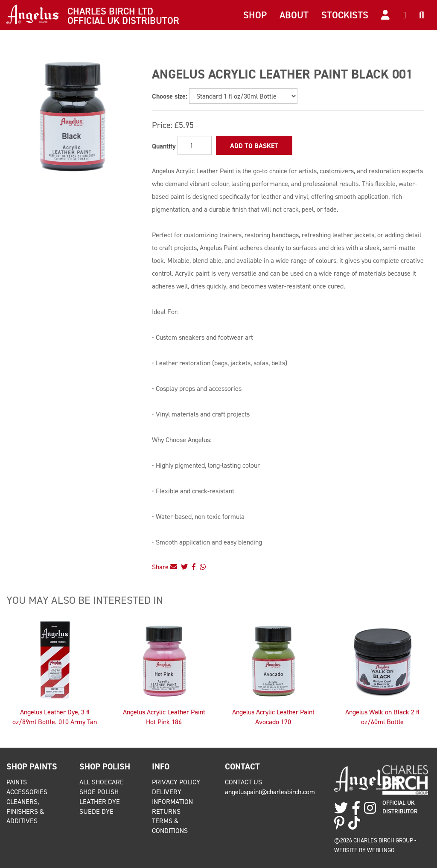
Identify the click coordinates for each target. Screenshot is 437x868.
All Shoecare (102, 782)
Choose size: (170, 96)
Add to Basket (254, 146)
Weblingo (381, 850)
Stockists (345, 15)
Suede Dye (96, 811)
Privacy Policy (176, 782)
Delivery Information (172, 797)
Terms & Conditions (170, 826)
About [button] (294, 15)
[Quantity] (195, 145)
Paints (17, 782)
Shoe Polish (99, 792)
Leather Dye (100, 802)
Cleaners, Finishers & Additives (25, 811)
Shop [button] (255, 15)
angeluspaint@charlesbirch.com (270, 792)
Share (165, 567)
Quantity (164, 146)
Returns (166, 811)
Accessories (27, 792)
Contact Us (243, 782)
